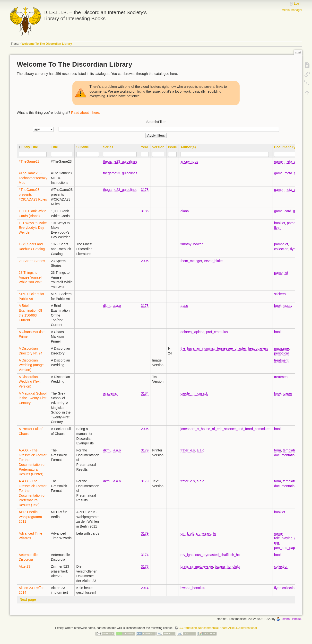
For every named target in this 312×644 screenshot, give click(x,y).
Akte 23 (24, 566)
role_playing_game (288, 538)
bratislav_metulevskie (197, 566)
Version (158, 147)
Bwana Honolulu (291, 619)
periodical (281, 353)
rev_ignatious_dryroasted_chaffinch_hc (210, 555)
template (289, 450)
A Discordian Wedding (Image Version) (31, 365)
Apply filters (156, 135)
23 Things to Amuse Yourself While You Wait (30, 277)
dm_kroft (187, 533)
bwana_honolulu (227, 566)
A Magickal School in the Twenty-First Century (33, 398)
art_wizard (204, 533)
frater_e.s (188, 450)
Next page (28, 600)
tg (215, 533)
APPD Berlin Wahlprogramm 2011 (30, 517)
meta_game (294, 161)
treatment (281, 360)
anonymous (189, 161)
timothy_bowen (192, 244)
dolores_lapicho (192, 332)
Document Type (287, 147)
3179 (145, 450)
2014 (145, 588)
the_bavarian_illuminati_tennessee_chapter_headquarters (224, 348)
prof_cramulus (217, 332)
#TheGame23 (29, 161)
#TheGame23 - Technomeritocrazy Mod (33, 178)
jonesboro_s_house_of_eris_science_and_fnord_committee (225, 429)
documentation (285, 455)
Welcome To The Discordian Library (47, 44)
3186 (145, 211)
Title (55, 147)
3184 (145, 393)
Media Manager (292, 10)
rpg (277, 543)
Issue (173, 147)
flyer (277, 228)
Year (145, 147)
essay (288, 306)
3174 (145, 555)
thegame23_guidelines (120, 161)
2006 (145, 429)
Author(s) (188, 147)
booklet (280, 223)
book (278, 306)
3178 (145, 190)
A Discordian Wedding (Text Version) (30, 382)
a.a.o (117, 306)
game (278, 161)
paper (288, 393)
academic (110, 393)
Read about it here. (86, 113)
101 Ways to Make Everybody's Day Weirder (33, 228)
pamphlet (294, 223)
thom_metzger (191, 261)
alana (185, 211)
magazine (282, 348)
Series (108, 147)
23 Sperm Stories (32, 261)
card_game (293, 211)
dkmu (107, 306)
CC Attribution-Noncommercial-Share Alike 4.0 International (218, 628)
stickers (280, 294)
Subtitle (82, 147)
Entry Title (30, 147)
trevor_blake (213, 261)
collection (281, 249)
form (277, 450)
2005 (145, 261)
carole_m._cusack (194, 393)
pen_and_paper (286, 548)
